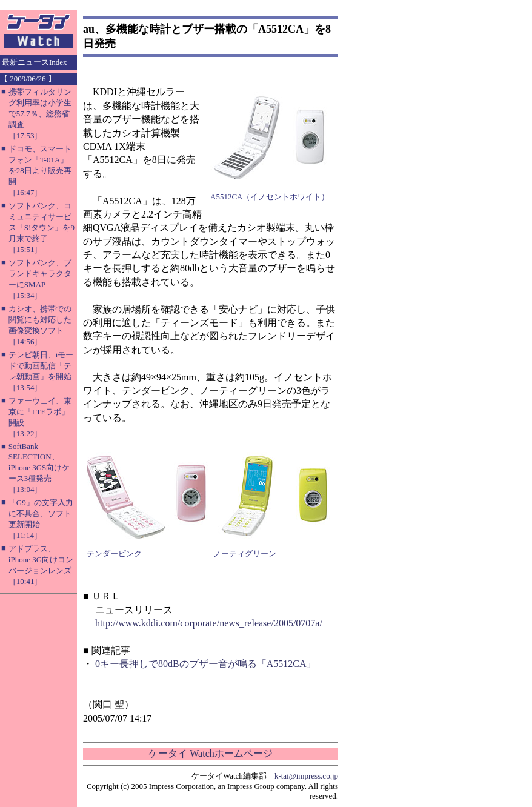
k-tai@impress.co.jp (306, 776)
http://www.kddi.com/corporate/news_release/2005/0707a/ (209, 623)
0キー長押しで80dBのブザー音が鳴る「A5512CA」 (205, 664)
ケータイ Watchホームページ (210, 753)
